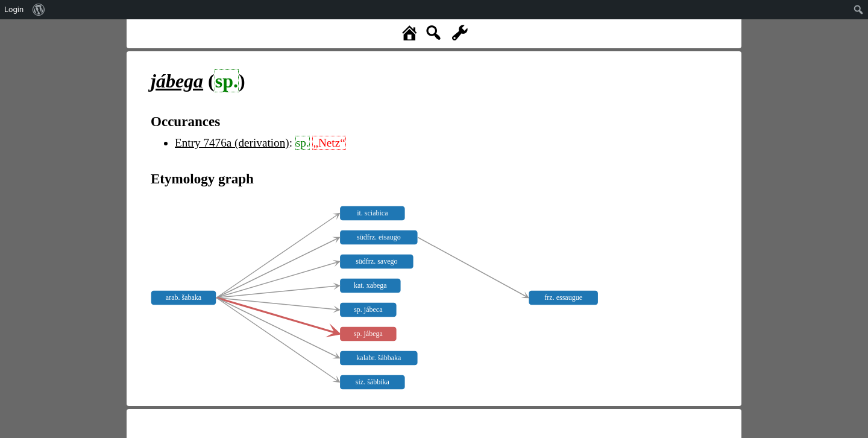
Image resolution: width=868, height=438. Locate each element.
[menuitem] (39, 10)
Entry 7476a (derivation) (232, 143)
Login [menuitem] (14, 9)
